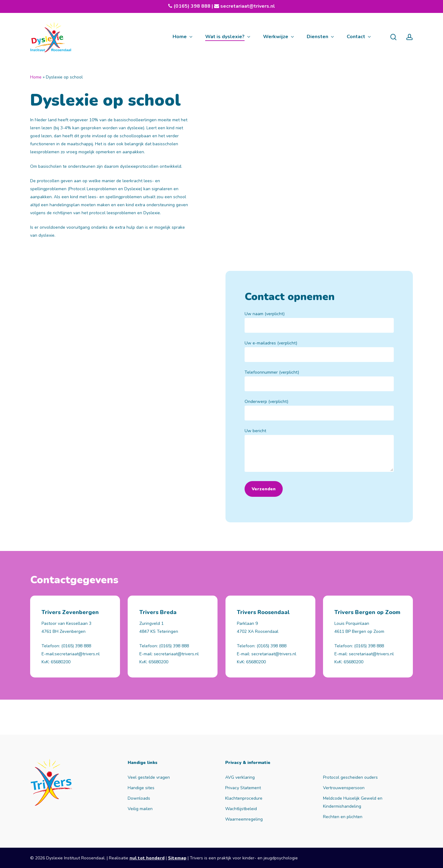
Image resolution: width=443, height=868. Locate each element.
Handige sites (141, 788)
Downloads (139, 798)
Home (36, 77)
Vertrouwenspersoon (344, 788)
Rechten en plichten (343, 817)
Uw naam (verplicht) (319, 322)
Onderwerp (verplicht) (319, 410)
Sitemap (177, 858)
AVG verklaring (240, 777)
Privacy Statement (243, 788)
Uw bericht (319, 451)
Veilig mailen (140, 809)
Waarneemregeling (244, 819)
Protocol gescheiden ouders (350, 777)
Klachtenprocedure (244, 798)
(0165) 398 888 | (196, 6)
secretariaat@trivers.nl (247, 6)
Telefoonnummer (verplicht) (319, 380)
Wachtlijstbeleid (241, 809)
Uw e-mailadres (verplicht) (319, 351)
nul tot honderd (147, 858)
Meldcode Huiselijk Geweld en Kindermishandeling (353, 802)
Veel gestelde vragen (149, 777)
